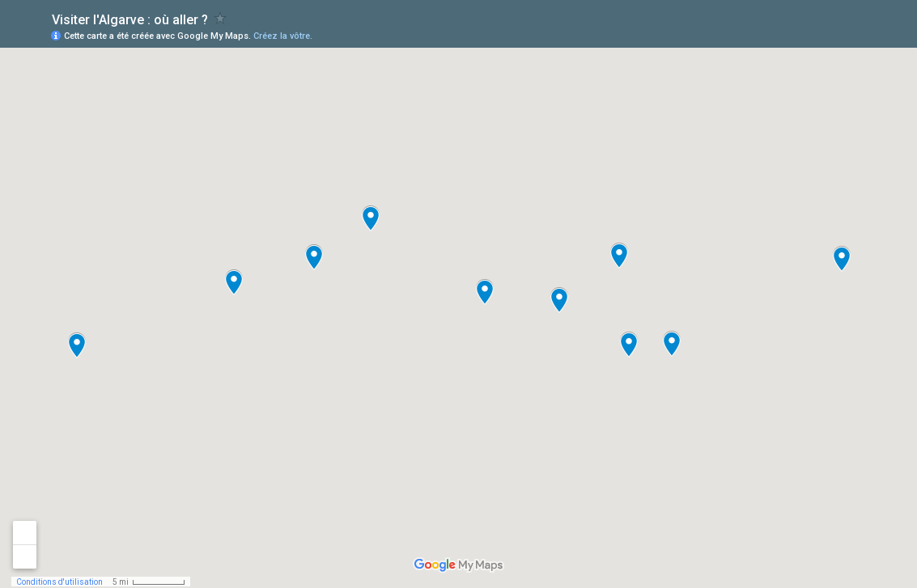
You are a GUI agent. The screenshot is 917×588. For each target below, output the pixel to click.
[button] (619, 256)
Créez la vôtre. (283, 36)
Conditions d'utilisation (59, 582)
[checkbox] (221, 18)
